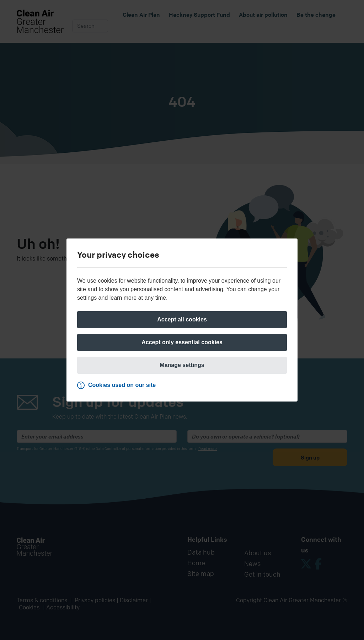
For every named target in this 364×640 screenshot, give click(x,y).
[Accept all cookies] (182, 320)
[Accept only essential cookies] (182, 342)
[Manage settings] (182, 365)
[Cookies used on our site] (118, 385)
